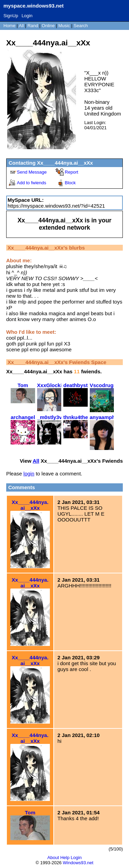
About (53, 858)
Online (48, 26)
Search (81, 26)
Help (65, 858)
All (22, 26)
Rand (33, 26)
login (29, 474)
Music (64, 26)
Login (27, 16)
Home (9, 26)
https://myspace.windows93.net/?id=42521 (56, 206)
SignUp (11, 16)
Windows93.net (78, 863)
